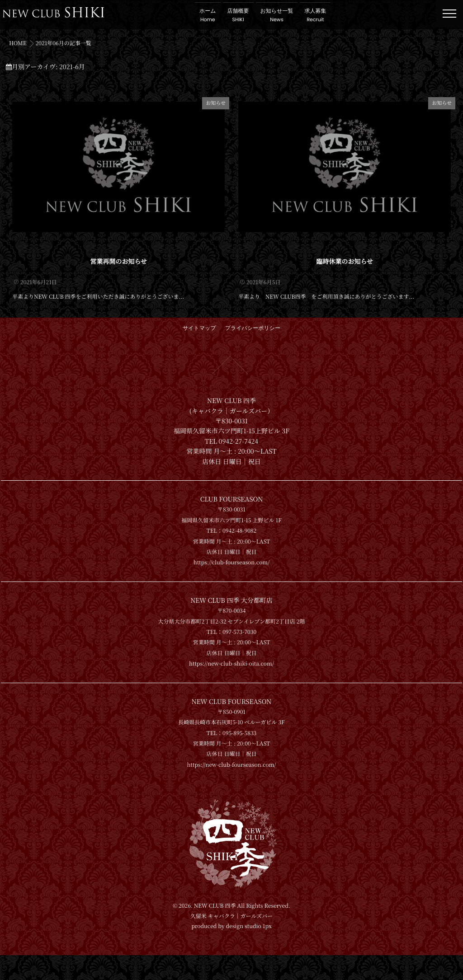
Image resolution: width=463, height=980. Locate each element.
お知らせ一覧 (284, 15)
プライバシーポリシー (253, 325)
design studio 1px (249, 951)
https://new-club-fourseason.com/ (231, 761)
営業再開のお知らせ (118, 258)
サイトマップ (199, 325)
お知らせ (216, 103)
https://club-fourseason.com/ (232, 559)
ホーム (215, 15)
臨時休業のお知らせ (345, 258)
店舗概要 (246, 15)
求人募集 (323, 15)
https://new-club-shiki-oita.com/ (231, 660)
